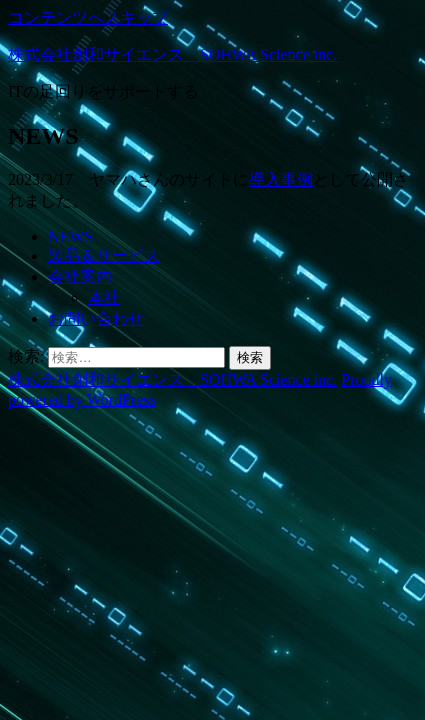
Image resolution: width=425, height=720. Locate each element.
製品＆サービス (104, 255)
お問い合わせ (96, 318)
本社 (104, 297)
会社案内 (80, 276)
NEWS (70, 236)
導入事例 (281, 179)
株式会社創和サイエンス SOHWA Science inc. (172, 54)
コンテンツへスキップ (88, 17)
